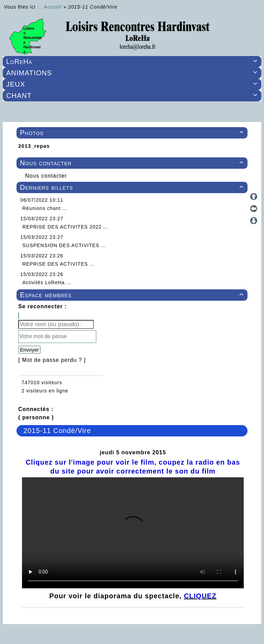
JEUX (133, 84)
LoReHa (133, 62)
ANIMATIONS (133, 73)
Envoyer (29, 350)
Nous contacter (133, 163)
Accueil (53, 7)
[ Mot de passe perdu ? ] (52, 360)
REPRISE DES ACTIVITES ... (58, 264)
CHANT (133, 96)
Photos (133, 133)
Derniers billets (133, 187)
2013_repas (34, 146)
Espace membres (133, 295)
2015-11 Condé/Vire (57, 431)
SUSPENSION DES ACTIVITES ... (64, 245)
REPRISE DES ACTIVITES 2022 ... (65, 227)
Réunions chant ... (45, 208)
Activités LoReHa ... (47, 282)
